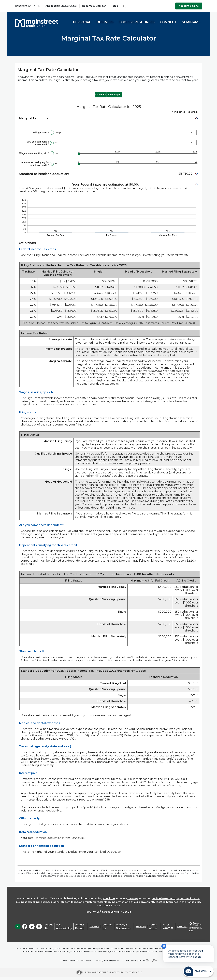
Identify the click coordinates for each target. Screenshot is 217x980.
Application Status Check (61, 6)
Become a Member (94, 6)
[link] (196, 927)
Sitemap (182, 926)
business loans (50, 902)
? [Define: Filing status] (52, 133)
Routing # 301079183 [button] (28, 6)
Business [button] (105, 22)
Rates (114, 6)
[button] (109, 118)
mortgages (176, 898)
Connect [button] (168, 22)
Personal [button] (82, 22)
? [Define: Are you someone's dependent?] (52, 143)
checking (109, 898)
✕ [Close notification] (164, 946)
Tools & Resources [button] (137, 22)
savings (133, 898)
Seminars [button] (191, 22)
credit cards (192, 898)
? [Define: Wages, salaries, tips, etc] (52, 153)
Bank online (108, 902)
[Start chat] (198, 971)
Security (141, 926)
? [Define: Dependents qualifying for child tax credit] (52, 164)
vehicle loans (160, 898)
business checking (28, 902)
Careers (94, 926)
